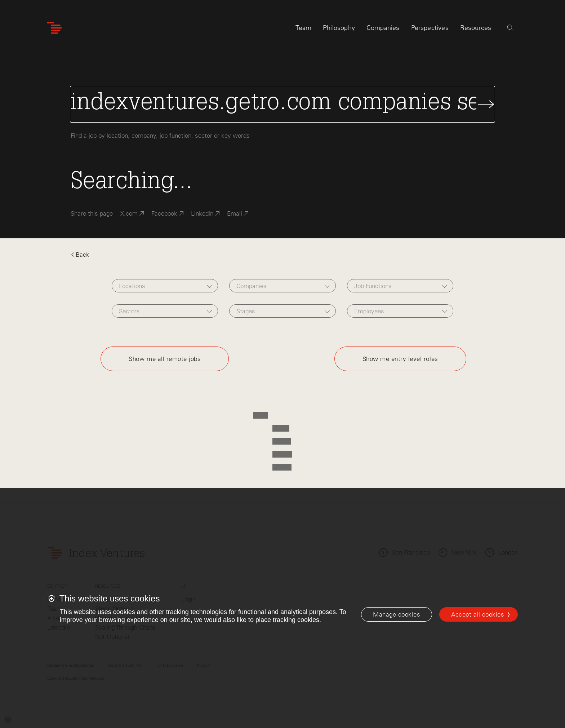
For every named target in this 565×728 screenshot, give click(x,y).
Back (80, 255)
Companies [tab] (383, 28)
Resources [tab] (476, 28)
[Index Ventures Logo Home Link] (54, 28)
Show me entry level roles (400, 359)
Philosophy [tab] (339, 28)
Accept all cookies (478, 614)
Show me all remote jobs (165, 359)
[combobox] (165, 286)
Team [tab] (303, 28)
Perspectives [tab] (430, 28)
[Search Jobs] (282, 104)
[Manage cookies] (397, 614)
